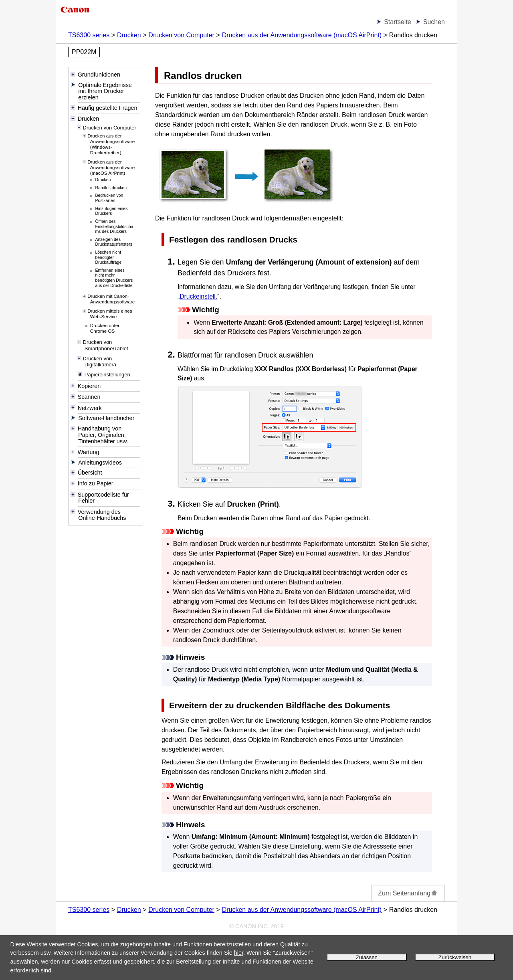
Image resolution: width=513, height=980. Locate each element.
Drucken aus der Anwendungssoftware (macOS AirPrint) (302, 35)
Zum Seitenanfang (408, 893)
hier (239, 953)
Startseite (398, 22)
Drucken (129, 35)
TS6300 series (89, 35)
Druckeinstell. (198, 296)
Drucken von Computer (181, 35)
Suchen (434, 22)
